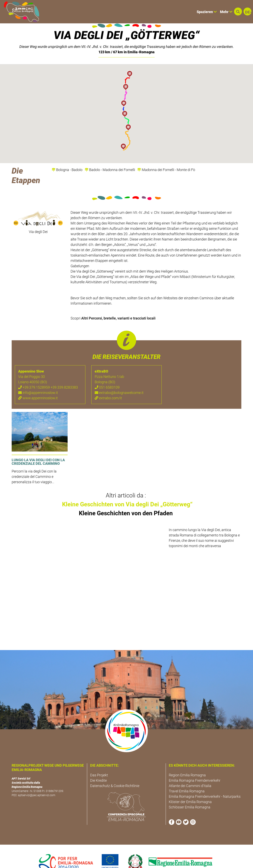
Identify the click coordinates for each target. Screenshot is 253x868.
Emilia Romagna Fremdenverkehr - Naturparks (205, 783)
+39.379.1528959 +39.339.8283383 (48, 374)
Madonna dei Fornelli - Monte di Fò (166, 156)
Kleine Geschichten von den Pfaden (126, 500)
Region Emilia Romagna (187, 762)
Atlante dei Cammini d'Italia (190, 772)
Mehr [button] (226, 12)
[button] (238, 11)
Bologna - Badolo (67, 156)
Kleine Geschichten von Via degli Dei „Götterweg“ (127, 491)
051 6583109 (107, 374)
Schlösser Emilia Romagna (190, 794)
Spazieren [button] (207, 12)
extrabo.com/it (108, 385)
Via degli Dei (38, 218)
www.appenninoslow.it (38, 385)
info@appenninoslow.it (38, 379)
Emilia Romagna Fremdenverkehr (195, 767)
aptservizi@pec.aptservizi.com (37, 782)
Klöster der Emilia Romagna (190, 788)
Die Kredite (98, 767)
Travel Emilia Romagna (187, 778)
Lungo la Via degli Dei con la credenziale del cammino (38, 448)
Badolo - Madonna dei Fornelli (110, 156)
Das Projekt (99, 762)
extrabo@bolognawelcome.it (119, 379)
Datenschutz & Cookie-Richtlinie (115, 772)
